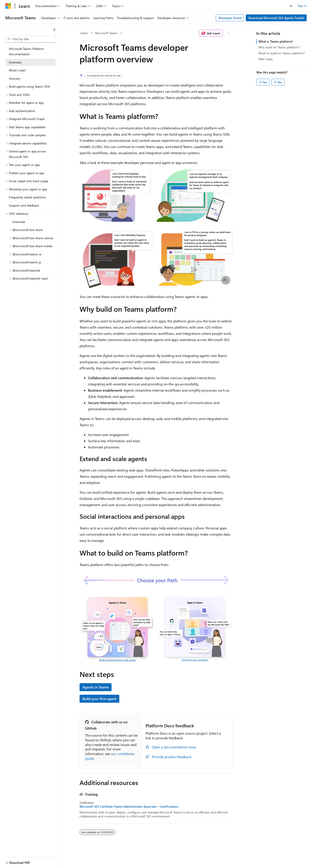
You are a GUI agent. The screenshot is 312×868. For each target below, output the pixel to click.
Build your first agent (99, 699)
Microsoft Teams (106, 33)
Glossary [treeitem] (15, 78)
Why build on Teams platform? (279, 47)
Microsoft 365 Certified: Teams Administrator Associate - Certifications (129, 807)
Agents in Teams (96, 687)
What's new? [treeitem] (17, 70)
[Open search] (291, 6)
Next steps (266, 59)
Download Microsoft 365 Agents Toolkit (276, 18)
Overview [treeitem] (15, 62)
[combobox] (30, 39)
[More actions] (229, 33)
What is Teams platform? (276, 41)
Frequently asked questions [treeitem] (27, 197)
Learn (84, 33)
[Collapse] (54, 30)
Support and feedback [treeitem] (24, 205)
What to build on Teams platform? (282, 53)
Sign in (302, 6)
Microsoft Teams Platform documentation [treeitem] (26, 51)
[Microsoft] (8, 6)
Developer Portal (230, 18)
